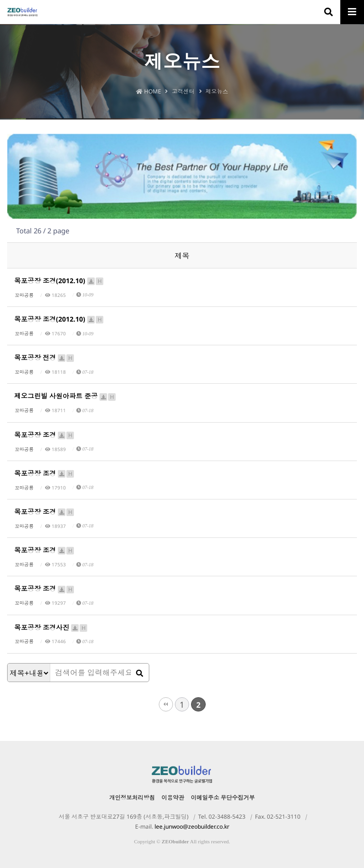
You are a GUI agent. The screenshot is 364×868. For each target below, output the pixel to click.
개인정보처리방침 (132, 798)
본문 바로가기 (0, 0)
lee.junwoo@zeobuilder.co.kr (192, 826)
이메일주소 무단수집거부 (223, 798)
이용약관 (173, 798)
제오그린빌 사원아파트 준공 (65, 396)
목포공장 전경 (45, 357)
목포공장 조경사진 (51, 627)
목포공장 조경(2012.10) (59, 281)
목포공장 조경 (45, 435)
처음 (166, 704)
